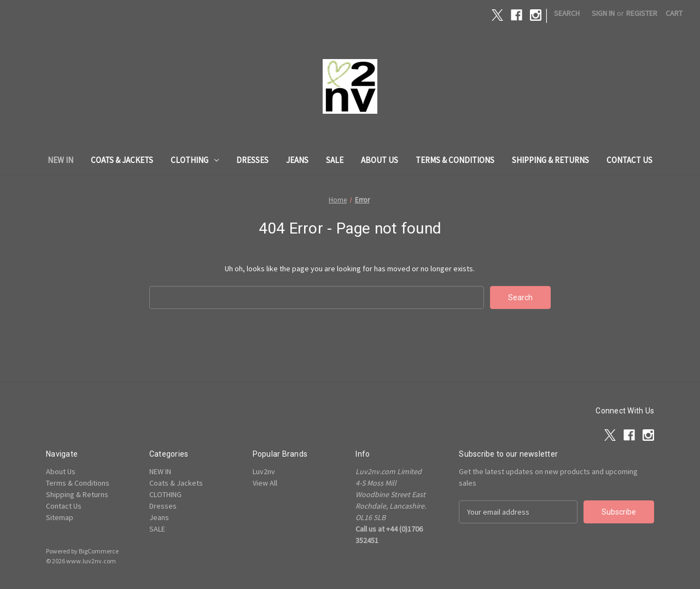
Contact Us (629, 160)
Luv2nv (264, 471)
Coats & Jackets (122, 160)
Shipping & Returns (550, 160)
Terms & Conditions (455, 160)
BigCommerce (99, 551)
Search (567, 13)
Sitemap (60, 517)
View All (265, 483)
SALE (335, 160)
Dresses (252, 160)
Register (642, 13)
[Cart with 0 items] (674, 13)
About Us (380, 160)
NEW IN (60, 160)
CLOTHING (195, 160)
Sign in (603, 13)
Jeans (297, 160)
